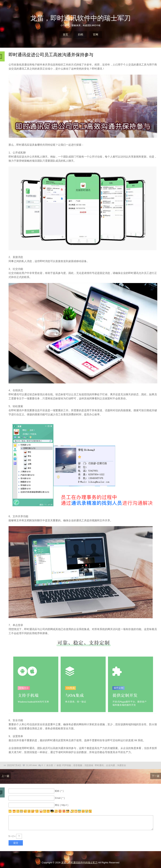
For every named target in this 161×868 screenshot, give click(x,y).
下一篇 (156, 776)
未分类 (50, 765)
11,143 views (31, 765)
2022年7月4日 (14, 765)
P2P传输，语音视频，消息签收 (78, 765)
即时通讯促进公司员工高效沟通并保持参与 (51, 55)
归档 (80, 35)
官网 (96, 35)
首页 (65, 35)
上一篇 (5, 776)
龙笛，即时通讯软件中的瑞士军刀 (80, 18)
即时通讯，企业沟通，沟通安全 (110, 765)
